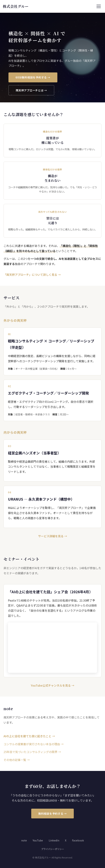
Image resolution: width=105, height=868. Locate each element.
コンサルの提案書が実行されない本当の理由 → (34, 744)
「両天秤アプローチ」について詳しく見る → (32, 275)
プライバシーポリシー (53, 849)
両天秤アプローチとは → (31, 90)
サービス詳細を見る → (53, 536)
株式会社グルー (16, 6)
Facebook (78, 840)
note (24, 840)
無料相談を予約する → (52, 813)
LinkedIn (54, 840)
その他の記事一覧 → (17, 760)
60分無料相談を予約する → (33, 77)
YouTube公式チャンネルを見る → (53, 685)
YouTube (38, 840)
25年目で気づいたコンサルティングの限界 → (32, 752)
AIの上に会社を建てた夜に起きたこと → (29, 736)
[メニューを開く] (99, 6)
